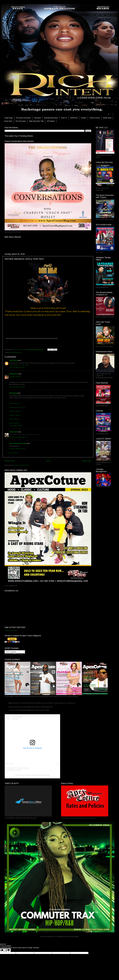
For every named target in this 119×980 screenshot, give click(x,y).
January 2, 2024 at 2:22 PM (17, 449)
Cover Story (8, 121)
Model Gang (107, 118)
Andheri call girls (15, 415)
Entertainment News (51, 118)
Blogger (76, 936)
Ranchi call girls (15, 423)
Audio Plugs (9, 118)
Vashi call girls (14, 419)
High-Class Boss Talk (36, 121)
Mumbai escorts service (17, 407)
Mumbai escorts (15, 403)
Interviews (37, 118)
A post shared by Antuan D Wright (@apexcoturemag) (32, 775)
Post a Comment (13, 453)
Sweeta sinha (14, 374)
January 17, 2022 (44, 710)
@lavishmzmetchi (14, 703)
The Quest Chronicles (23, 118)
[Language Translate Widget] (15, 652)
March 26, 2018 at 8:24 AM (17, 367)
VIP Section (51, 121)
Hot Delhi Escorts (15, 376)
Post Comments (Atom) (21, 465)
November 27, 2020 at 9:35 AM (18, 437)
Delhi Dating (13, 360)
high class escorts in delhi (18, 443)
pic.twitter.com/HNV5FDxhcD (43, 707)
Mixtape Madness (16, 352)
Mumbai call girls (15, 411)
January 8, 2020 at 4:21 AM (17, 387)
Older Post (87, 461)
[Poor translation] (7, 950)
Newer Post (10, 461)
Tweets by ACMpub (11, 630)
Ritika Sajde (13, 393)
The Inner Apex (21, 121)
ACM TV (64, 118)
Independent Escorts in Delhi (19, 365)
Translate (18, 654)
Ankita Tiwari (13, 432)
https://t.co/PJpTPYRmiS (25, 707)
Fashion (84, 118)
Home (48, 461)
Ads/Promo (74, 118)
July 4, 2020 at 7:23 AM (16, 426)
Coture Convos (95, 118)
